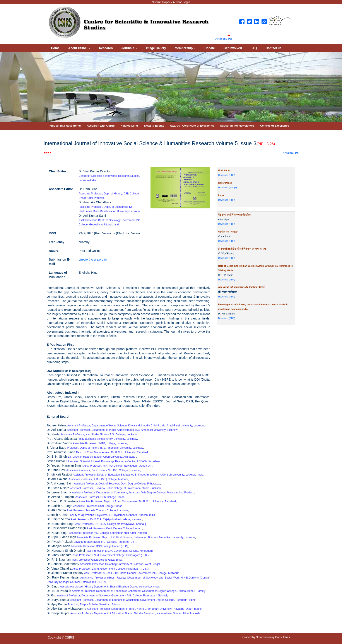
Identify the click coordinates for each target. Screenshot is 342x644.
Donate (209, 48)
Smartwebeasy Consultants (273, 637)
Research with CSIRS (101, 126)
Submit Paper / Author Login (171, 2)
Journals (129, 48)
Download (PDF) (227, 175)
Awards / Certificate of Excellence (192, 126)
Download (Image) (227, 187)
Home (55, 48)
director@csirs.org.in (93, 259)
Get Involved (233, 48)
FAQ (254, 48)
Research (106, 48)
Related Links (129, 126)
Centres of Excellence (275, 126)
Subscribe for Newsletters (237, 126)
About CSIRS (79, 48)
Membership (185, 48)
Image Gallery (156, 48)
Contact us (274, 48)
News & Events (154, 126)
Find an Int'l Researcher (65, 126)
